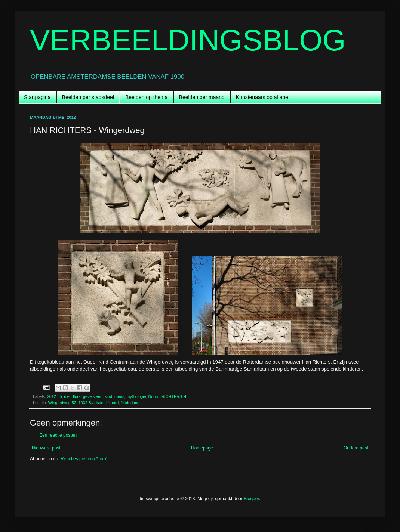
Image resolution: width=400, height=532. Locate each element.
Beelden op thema (147, 97)
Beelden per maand (202, 97)
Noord (154, 396)
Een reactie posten (58, 435)
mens (119, 396)
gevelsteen (93, 396)
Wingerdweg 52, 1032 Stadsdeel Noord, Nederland (94, 403)
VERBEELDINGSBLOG (188, 40)
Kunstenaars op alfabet (263, 97)
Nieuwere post (46, 448)
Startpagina (37, 97)
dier (67, 396)
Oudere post (356, 448)
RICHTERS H (174, 396)
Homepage (202, 448)
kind (108, 396)
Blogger (251, 499)
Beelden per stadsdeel (88, 97)
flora (77, 396)
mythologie (136, 396)
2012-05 (55, 396)
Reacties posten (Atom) (84, 459)
